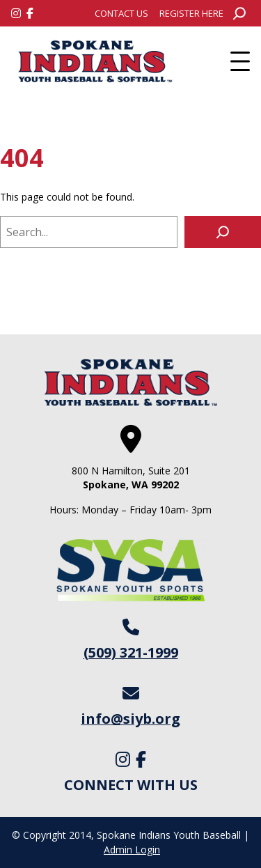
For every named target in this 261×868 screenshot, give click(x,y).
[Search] (223, 232)
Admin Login (132, 850)
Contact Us (121, 13)
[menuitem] (121, 13)
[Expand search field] (239, 13)
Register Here (191, 13)
